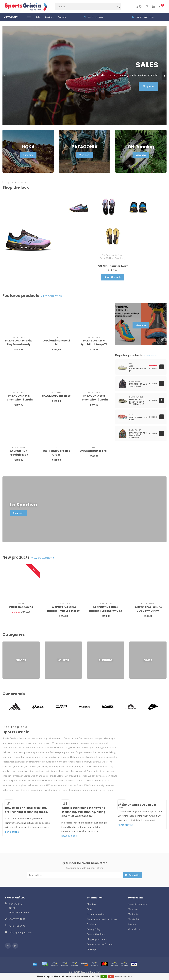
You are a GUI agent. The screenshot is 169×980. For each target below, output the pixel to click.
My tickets (133, 914)
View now (28, 155)
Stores (90, 909)
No (111, 976)
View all (150, 356)
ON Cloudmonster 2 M (56, 342)
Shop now (148, 86)
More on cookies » (123, 976)
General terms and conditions (102, 919)
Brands (62, 17)
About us (91, 904)
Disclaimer (92, 924)
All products (134, 929)
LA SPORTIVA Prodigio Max (19, 453)
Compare (133, 924)
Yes (104, 976)
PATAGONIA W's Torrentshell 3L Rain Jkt (94, 400)
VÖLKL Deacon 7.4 (21, 607)
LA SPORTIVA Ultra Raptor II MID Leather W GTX (63, 611)
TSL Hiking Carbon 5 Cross (56, 453)
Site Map (91, 949)
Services (49, 17)
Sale (38, 17)
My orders (133, 909)
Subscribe (133, 875)
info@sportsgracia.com (21, 932)
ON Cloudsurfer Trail (94, 451)
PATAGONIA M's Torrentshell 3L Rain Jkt (19, 400)
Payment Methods (96, 934)
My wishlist (134, 919)
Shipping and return (97, 939)
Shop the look (113, 277)
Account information (138, 904)
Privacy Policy (94, 929)
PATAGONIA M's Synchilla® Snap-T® (94, 342)
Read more (13, 832)
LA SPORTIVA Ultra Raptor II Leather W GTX (106, 609)
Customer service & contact (101, 944)
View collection (52, 296)
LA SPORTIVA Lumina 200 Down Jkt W (148, 609)
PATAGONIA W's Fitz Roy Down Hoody (19, 342)
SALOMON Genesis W (56, 396)
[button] (5, 76)
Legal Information (96, 914)
